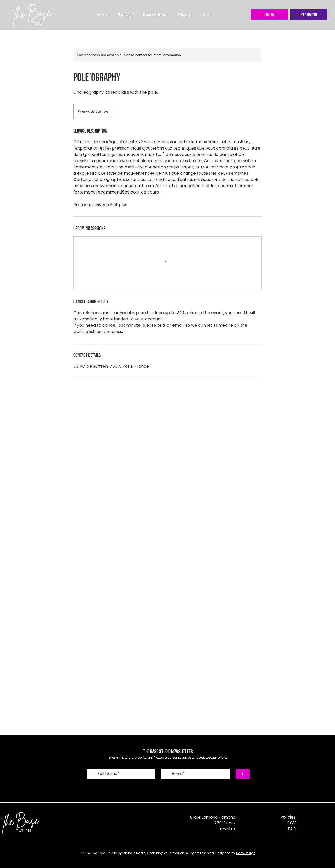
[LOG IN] (269, 15)
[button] (156, 15)
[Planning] (309, 15)
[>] (243, 774)
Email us (228, 829)
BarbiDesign (246, 853)
